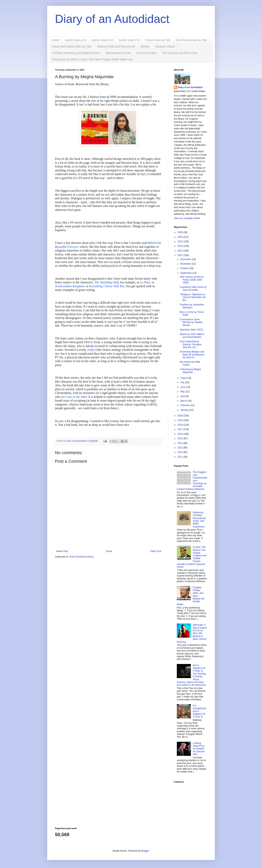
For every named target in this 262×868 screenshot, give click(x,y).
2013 (181, 448)
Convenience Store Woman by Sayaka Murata (191, 322)
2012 (181, 452)
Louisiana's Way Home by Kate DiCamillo (193, 288)
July (183, 382)
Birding (145, 47)
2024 (181, 242)
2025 (181, 237)
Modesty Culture (165, 47)
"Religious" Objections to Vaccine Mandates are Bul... (193, 297)
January (185, 410)
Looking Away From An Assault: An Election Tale (199, 749)
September (186, 273)
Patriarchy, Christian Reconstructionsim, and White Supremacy (199, 520)
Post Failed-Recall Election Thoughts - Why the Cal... (191, 344)
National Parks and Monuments (116, 47)
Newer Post (62, 551)
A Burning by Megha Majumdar (190, 371)
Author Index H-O (102, 40)
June (183, 387)
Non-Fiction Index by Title (191, 40)
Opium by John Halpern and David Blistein (192, 336)
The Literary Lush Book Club (179, 53)
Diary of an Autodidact (112, 19)
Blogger (145, 851)
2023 (181, 246)
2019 (181, 420)
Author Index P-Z (129, 40)
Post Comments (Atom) (81, 557)
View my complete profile (187, 218)
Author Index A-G (75, 40)
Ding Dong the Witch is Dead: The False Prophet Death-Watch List (92, 59)
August (184, 378)
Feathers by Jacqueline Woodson (192, 306)
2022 (181, 251)
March (184, 401)
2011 (181, 457)
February (185, 405)
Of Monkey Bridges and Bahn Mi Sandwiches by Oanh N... (192, 355)
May (183, 392)
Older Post (156, 551)
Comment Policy (147, 53)
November (186, 264)
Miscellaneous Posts (118, 53)
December (186, 259)
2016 (181, 434)
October (185, 268)
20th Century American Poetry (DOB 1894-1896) (192, 280)
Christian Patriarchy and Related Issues (76, 53)
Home (55, 40)
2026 (181, 232)
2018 (181, 425)
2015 (181, 438)
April (183, 396)
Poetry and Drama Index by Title (72, 47)
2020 (181, 416)
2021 (181, 255)
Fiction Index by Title (158, 40)
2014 (181, 443)
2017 (181, 429)
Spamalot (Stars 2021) (191, 330)
